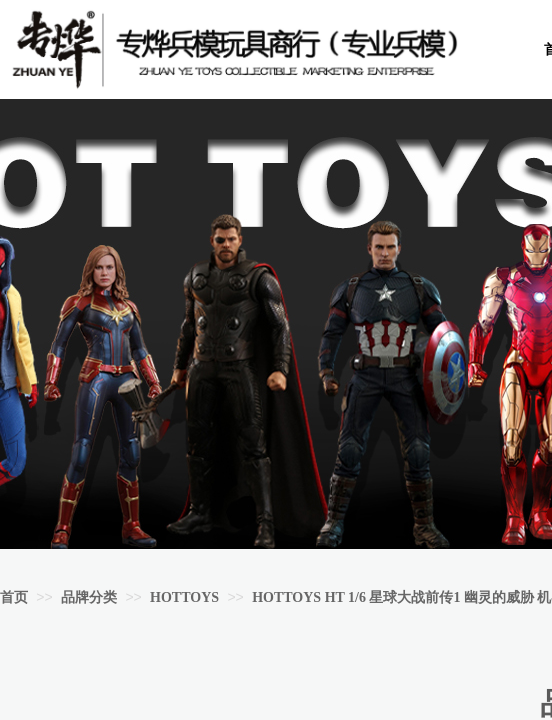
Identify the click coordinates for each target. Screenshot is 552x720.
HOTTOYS (184, 597)
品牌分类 (89, 597)
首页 (14, 597)
